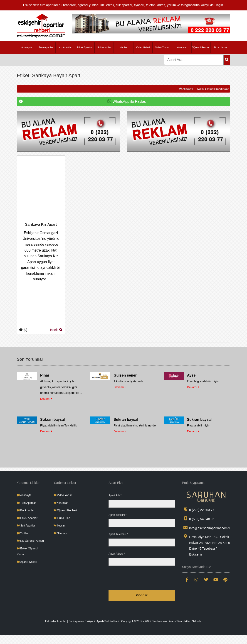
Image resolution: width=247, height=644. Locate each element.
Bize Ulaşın (220, 47)
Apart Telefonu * (118, 534)
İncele (56, 330)
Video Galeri (143, 47)
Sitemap (60, 533)
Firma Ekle (62, 518)
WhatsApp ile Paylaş (83, 102)
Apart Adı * (115, 495)
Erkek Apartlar (85, 47)
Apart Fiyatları (27, 562)
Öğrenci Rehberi (201, 47)
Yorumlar (182, 47)
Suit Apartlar (104, 47)
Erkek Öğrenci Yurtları (27, 551)
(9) (23, 330)
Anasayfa (27, 47)
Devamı (46, 399)
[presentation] (141, 578)
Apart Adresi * (117, 554)
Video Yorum (162, 47)
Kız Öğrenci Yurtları (30, 541)
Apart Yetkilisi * (117, 515)
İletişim (60, 526)
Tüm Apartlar (46, 47)
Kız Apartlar (65, 47)
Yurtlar (123, 47)
